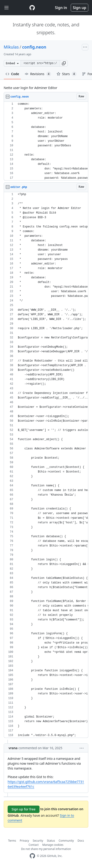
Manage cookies (53, 845)
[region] (46, 141)
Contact (34, 845)
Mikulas (11, 47)
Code (12, 74)
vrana (13, 748)
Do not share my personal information (46, 849)
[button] (64, 63)
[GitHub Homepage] (32, 856)
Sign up (80, 8)
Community (66, 841)
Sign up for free (24, 809)
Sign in (61, 8)
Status (51, 841)
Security (38, 841)
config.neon (34, 47)
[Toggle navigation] (6, 8)
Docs (81, 841)
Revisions (38, 74)
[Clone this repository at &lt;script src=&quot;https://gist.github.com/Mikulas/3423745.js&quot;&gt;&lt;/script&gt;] (40, 63)
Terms (12, 841)
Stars (67, 74)
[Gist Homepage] (32, 8)
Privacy (25, 841)
